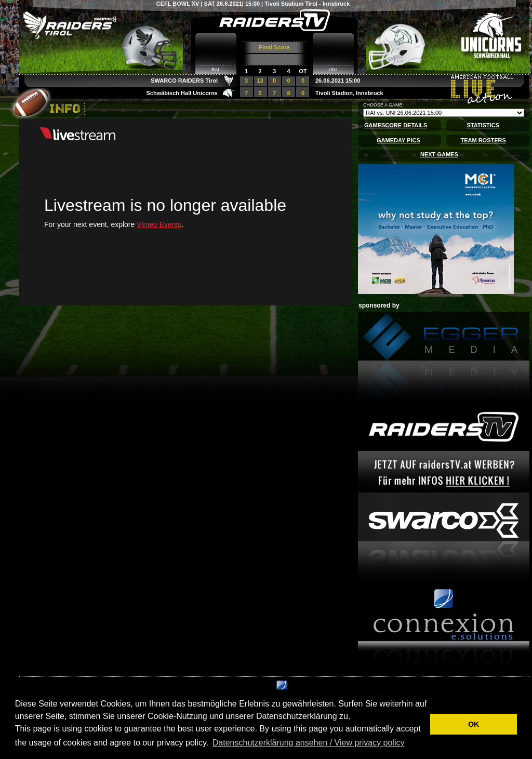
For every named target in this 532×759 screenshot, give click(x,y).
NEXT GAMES (439, 154)
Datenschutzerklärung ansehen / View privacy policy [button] (309, 743)
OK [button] (474, 724)
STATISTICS (483, 125)
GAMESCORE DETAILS (396, 125)
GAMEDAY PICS (398, 140)
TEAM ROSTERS (483, 140)
